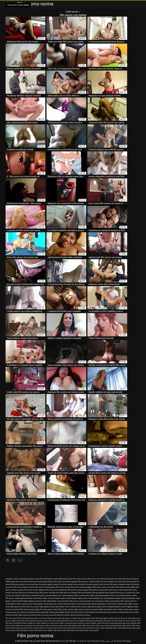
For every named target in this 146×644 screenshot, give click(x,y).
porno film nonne (22, 609)
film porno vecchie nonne (29, 593)
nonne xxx (10, 609)
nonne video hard (57, 607)
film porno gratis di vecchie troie (25, 584)
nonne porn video (102, 601)
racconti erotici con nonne (128, 612)
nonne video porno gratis (91, 607)
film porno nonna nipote (45, 587)
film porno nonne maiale (78, 590)
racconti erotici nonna (79, 628)
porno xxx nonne (18, 612)
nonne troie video (125, 604)
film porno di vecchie (21, 582)
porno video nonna (120, 609)
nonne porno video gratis (32, 604)
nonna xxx (114, 595)
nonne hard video (40, 598)
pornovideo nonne (62, 612)
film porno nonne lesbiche (56, 590)
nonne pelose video (112, 598)
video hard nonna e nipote (43, 630)
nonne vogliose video (129, 607)
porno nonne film (55, 609)
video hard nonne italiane (75, 630)
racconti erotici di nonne (59, 615)
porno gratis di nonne (38, 609)
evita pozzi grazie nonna (29, 579)
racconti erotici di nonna (39, 615)
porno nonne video (70, 609)
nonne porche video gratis (45, 601)
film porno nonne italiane (35, 590)
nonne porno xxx (50, 604)
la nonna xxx (130, 593)
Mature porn (61, 641)
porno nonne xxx (86, 609)
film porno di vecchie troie (89, 582)
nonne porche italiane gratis (22, 601)
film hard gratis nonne (49, 579)
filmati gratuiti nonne (101, 593)
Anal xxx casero (86, 641)
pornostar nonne (47, 612)
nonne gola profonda (23, 598)
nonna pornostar (102, 595)
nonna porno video (86, 595)
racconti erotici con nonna (106, 612)
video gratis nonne (125, 628)
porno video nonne (12, 628)
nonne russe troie (83, 604)
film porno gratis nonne (48, 584)
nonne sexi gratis (98, 604)
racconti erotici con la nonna (82, 612)
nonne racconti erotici (66, 604)
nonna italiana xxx (53, 595)
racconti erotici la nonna (80, 615)
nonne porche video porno (68, 601)
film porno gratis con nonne (111, 582)
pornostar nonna (33, 612)
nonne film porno (103, 623)
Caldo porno (72, 12)
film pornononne (85, 593)
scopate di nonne (93, 628)
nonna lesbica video (70, 595)
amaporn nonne (12, 579)
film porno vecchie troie (50, 593)
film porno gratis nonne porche (71, 584)
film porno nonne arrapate (81, 587)
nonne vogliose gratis (111, 607)
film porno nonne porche (99, 590)
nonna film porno (38, 595)
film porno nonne (63, 587)
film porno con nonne (96, 579)
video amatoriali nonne (109, 628)
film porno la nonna (125, 618)
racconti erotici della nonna (17, 615)
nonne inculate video (56, 598)
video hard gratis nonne (25, 630)
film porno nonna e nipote (24, 587)
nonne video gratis (41, 607)
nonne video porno (72, 607)
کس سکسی (109, 641)
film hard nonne (65, 579)
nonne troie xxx (27, 607)
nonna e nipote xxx (22, 595)
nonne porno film (117, 601)
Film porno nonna (98, 641)
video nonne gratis (92, 630)
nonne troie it (112, 604)
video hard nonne (59, 630)
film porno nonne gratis (126, 587)
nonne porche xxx (87, 601)
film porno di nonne (114, 579)
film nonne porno (80, 579)
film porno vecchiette (69, 593)
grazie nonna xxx (117, 593)
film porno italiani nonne (120, 584)
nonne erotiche (125, 595)
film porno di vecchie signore (65, 582)
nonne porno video (13, 604)
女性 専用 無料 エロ (72, 641)
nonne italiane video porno (77, 598)
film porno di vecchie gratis (41, 582)
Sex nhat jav (118, 641)
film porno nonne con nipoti (104, 587)
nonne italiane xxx (96, 598)
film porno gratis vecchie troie (97, 584)
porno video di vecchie (103, 609)
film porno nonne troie (119, 590)
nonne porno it (130, 601)
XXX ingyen (127, 641)
